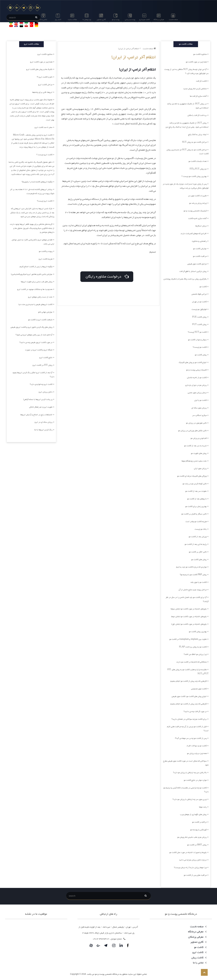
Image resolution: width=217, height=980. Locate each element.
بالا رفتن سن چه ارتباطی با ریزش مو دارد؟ (190, 773)
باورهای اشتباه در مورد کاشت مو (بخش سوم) (189, 609)
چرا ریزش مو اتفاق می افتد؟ (195, 654)
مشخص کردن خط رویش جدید (195, 89)
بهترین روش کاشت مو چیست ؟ (194, 176)
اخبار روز (58, 20)
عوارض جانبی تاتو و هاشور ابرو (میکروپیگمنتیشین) (32, 274)
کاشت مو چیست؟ (200, 347)
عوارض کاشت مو (200, 249)
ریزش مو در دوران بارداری (196, 385)
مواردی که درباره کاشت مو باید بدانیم (191, 567)
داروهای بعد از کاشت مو (197, 499)
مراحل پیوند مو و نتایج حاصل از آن (193, 590)
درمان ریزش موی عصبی (197, 393)
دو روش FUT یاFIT (198, 169)
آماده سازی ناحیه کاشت (197, 218)
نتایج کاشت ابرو (46, 358)
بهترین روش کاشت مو (198, 632)
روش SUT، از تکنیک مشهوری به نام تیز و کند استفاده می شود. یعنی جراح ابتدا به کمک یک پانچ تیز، (187, 125)
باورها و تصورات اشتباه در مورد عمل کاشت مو (188, 852)
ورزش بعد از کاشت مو (198, 537)
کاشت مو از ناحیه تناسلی (197, 378)
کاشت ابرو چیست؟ (45, 201)
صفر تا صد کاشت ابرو (43, 127)
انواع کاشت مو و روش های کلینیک (193, 362)
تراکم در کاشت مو (199, 822)
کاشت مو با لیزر (200, 400)
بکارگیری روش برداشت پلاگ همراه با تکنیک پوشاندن (185, 279)
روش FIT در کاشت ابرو (42, 365)
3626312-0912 (101, 939)
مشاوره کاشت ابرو (45, 54)
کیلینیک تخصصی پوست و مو (195, 211)
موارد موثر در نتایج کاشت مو (195, 780)
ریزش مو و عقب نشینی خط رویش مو (192, 837)
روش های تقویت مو (199, 453)
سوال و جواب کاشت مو (197, 340)
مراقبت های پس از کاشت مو (195, 875)
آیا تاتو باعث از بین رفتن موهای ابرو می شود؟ (34, 335)
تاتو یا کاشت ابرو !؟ (45, 77)
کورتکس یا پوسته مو (198, 830)
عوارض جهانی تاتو (45, 312)
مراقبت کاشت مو (200, 256)
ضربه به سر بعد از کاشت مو (195, 446)
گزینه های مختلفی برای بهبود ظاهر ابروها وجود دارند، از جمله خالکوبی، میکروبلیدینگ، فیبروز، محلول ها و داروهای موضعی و (32, 228)
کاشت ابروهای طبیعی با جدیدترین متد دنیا (35, 304)
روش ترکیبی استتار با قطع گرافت (193, 271)
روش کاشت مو (201, 355)
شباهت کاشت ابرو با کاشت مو (40, 320)
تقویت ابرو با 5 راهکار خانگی (41, 407)
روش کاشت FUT (199, 324)
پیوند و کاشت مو (46, 251)
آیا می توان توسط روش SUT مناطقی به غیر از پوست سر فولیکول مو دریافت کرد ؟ (186, 71)
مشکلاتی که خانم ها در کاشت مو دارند (191, 662)
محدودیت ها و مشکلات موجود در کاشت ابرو (35, 289)
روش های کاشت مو (199, 560)
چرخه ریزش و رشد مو (198, 203)
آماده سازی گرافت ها (198, 96)
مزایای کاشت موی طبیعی (197, 264)
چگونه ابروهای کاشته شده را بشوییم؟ (37, 182)
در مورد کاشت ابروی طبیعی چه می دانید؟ (36, 342)
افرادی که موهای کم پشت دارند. (193, 234)
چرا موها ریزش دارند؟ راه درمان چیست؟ (190, 868)
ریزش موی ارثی (200, 468)
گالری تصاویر (101, 20)
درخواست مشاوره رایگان (107, 276)
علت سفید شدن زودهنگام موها (194, 461)
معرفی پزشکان (197, 937)
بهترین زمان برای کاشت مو (196, 506)
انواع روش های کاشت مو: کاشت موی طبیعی (189, 696)
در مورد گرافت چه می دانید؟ (195, 712)
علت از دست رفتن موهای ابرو (40, 297)
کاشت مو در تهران (199, 302)
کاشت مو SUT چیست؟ (197, 332)
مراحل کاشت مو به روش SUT (194, 142)
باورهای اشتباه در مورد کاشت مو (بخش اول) (189, 624)
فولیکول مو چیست (199, 309)
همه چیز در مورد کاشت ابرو (41, 62)
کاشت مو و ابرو (144, 20)
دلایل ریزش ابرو (46, 392)
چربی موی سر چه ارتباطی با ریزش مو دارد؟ (190, 799)
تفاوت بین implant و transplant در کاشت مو (188, 639)
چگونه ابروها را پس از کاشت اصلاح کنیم (36, 267)
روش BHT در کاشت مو (197, 845)
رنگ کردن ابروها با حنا (43, 430)
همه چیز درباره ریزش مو (197, 753)
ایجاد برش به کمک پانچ (197, 134)
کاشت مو (203, 287)
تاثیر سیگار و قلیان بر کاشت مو (194, 514)
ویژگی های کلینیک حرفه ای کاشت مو (192, 476)
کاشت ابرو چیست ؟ (44, 155)
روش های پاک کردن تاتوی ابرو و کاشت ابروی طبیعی (31, 327)
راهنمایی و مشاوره (199, 241)
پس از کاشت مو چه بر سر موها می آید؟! (191, 738)
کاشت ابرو (199, 952)
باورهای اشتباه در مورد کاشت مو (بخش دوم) (189, 617)
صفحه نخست (173, 20)
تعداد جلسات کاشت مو (198, 161)
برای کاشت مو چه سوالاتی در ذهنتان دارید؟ (189, 719)
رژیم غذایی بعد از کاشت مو (196, 544)
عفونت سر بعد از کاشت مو (196, 491)
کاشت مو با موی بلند (199, 582)
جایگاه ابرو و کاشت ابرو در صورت (39, 350)
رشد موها (203, 807)
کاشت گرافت (201, 81)
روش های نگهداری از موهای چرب (193, 814)
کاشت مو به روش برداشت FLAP (193, 647)
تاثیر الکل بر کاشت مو (198, 552)
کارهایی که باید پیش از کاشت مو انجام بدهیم (189, 681)
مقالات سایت (72, 20)
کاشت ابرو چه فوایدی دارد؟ (41, 384)
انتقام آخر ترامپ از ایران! (129, 49)
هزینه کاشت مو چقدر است (196, 522)
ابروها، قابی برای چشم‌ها (42, 92)
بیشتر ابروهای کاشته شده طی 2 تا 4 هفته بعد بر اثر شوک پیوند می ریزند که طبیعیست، (32, 191)
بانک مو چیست (201, 529)
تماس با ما (44, 20)
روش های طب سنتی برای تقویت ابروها (37, 282)
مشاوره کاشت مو (200, 54)
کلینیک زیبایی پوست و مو (196, 370)
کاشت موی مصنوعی (199, 689)
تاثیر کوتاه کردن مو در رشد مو (195, 484)
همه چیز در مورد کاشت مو (196, 62)
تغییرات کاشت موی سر (197, 196)
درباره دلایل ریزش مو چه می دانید (193, 860)
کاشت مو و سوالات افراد (197, 746)
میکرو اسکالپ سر (199, 415)
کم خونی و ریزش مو (199, 438)
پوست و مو (116, 20)
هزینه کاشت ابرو (46, 259)
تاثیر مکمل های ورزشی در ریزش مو (192, 431)
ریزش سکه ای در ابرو (43, 422)
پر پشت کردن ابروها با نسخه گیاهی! (38, 399)
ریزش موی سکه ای (199, 408)
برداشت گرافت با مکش (197, 115)
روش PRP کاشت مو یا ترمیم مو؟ (193, 575)
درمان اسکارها (201, 226)
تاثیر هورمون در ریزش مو (196, 423)
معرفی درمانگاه (159, 20)
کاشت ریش (198, 958)
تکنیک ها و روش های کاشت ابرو (39, 69)
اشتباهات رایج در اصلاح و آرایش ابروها (36, 415)
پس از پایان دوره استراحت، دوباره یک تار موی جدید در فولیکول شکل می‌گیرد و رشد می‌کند (186, 186)
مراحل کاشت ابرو (45, 85)
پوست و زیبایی (130, 20)
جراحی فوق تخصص (199, 294)
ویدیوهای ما (87, 20)
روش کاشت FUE (199, 317)
